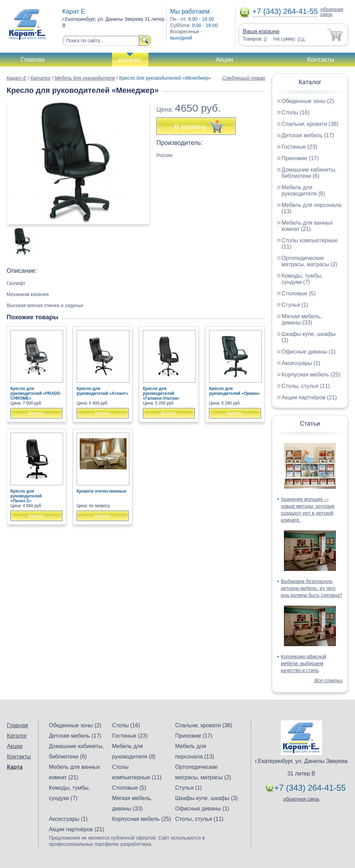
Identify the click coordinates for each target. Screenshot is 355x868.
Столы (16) (296, 112)
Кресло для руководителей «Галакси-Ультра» (161, 393)
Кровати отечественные (101, 491)
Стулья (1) (295, 305)
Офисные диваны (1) (309, 352)
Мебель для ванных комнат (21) (307, 226)
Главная (33, 60)
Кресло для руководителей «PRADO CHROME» (35, 393)
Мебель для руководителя (85, 78)
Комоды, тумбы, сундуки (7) (302, 279)
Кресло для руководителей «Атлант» (102, 391)
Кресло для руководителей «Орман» (234, 391)
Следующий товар (244, 78)
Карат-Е (16, 78)
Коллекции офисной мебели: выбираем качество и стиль (304, 663)
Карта (15, 767)
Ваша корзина (261, 31)
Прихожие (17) (300, 158)
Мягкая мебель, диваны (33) (302, 319)
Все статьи (328, 680)
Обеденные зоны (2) (308, 101)
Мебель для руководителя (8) (303, 190)
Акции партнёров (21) (309, 397)
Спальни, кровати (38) (310, 124)
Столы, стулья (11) (306, 386)
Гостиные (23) (299, 147)
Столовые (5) (299, 293)
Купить (36, 413)
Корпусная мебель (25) (311, 375)
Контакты (321, 60)
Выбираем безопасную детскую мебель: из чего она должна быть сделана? (311, 588)
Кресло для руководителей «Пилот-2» (26, 496)
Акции (224, 60)
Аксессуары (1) (301, 363)
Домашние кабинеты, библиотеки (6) (309, 173)
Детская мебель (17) (308, 135)
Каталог (130, 60)
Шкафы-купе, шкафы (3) (206, 798)
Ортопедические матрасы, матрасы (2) (309, 261)
